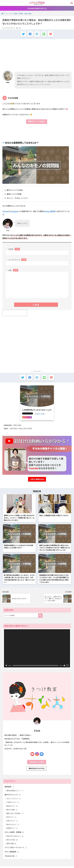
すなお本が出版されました (37, 9)
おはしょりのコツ (14, 803)
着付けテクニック (13, 799)
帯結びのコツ (12, 810)
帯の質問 (14, 429)
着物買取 (9, 791)
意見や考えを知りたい (15, 840)
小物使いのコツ (13, 807)
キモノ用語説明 (12, 856)
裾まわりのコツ (13, 829)
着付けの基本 (12, 814)
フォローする (40, 414)
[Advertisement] (37, 55)
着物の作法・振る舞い (15, 818)
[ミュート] (64, 669)
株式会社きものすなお (37, 772)
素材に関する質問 (26, 429)
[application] (37, 652)
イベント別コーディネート (16, 852)
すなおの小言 (11, 860)
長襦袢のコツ (12, 832)
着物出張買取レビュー (15, 795)
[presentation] (15, 313)
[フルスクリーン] (68, 669)
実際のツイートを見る (37, 122)
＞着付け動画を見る (37, 479)
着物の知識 (17, 425)
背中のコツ (12, 821)
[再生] (6, 669)
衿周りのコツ (12, 825)
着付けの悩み (12, 844)
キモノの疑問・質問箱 (14, 836)
